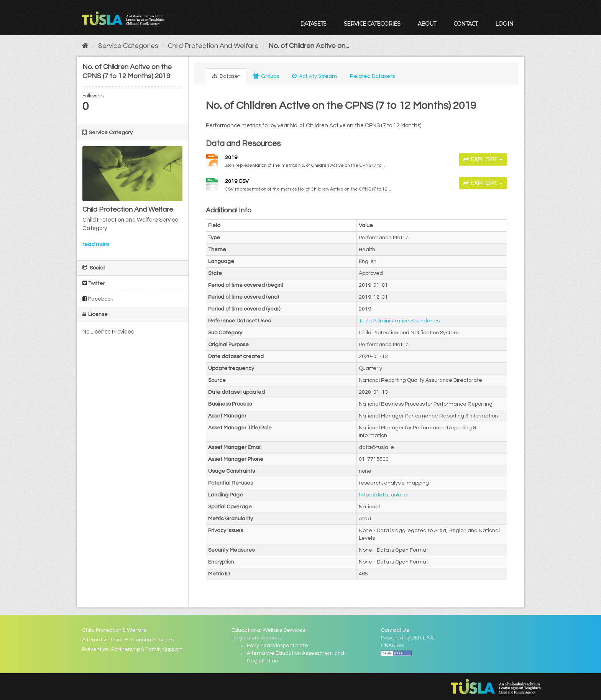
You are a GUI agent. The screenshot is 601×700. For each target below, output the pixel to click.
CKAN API (393, 646)
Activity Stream (314, 76)
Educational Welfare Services (268, 630)
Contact (466, 24)
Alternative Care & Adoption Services (128, 640)
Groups (266, 76)
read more (96, 244)
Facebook (98, 299)
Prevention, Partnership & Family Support (132, 649)
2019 (231, 158)
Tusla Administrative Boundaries (399, 321)
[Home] (85, 46)
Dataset (226, 76)
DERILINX (423, 638)
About (427, 24)
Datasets (313, 24)
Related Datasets (372, 76)
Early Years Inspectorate (278, 646)
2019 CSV (237, 181)
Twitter (94, 283)
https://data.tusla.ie (383, 495)
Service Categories (372, 24)
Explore (483, 159)
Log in (504, 24)
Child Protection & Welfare (114, 630)
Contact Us (395, 630)
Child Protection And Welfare (213, 46)
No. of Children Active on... (309, 46)
